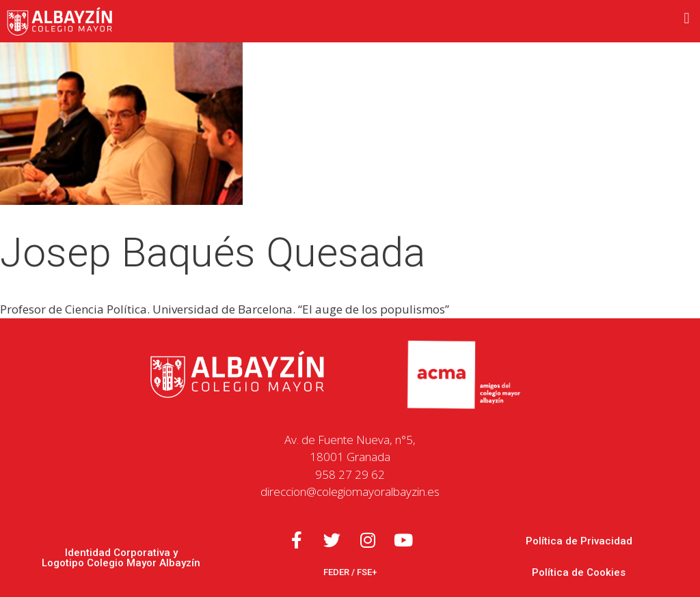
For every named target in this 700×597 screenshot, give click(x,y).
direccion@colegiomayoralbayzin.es (350, 491)
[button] (687, 18)
